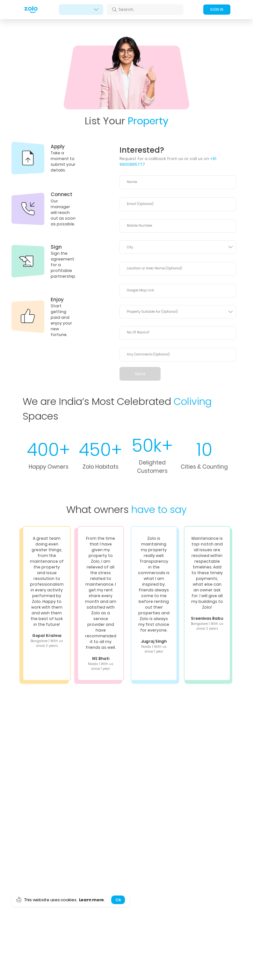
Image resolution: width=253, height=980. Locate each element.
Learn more (91, 900)
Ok (118, 900)
